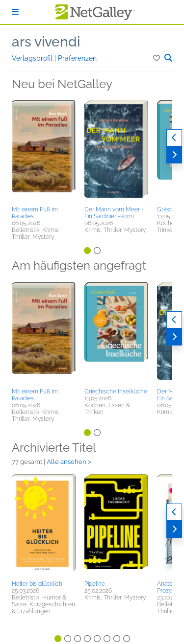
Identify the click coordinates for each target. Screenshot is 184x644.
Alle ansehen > (69, 462)
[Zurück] (174, 138)
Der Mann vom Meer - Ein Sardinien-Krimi (114, 213)
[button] (157, 58)
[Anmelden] (15, 12)
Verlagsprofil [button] (33, 58)
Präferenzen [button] (77, 58)
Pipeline (95, 584)
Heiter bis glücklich (37, 584)
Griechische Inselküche (116, 391)
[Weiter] (174, 155)
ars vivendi (46, 42)
